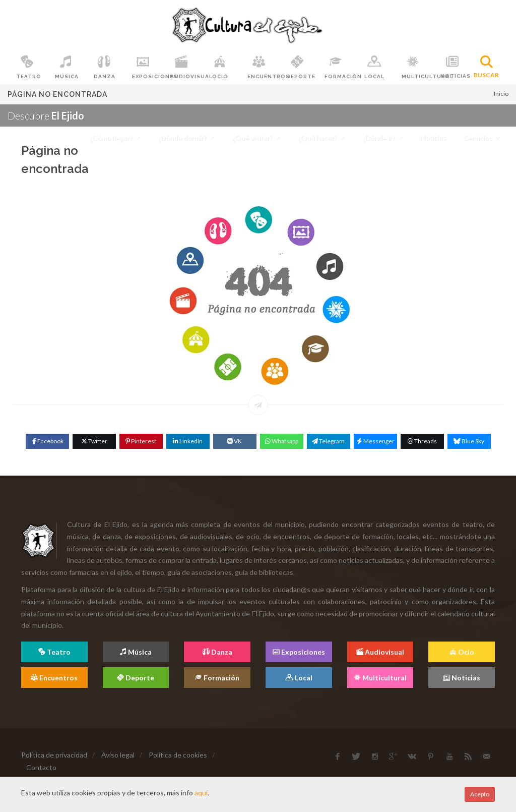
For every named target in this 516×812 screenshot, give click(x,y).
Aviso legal (118, 755)
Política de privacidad (54, 755)
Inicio (501, 94)
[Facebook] (47, 441)
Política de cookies (178, 755)
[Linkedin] (188, 441)
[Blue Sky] (469, 441)
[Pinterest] (141, 441)
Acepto (480, 794)
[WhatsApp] (282, 441)
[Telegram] (329, 441)
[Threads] (422, 441)
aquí (201, 793)
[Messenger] (375, 441)
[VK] (235, 441)
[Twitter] (94, 441)
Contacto (41, 767)
